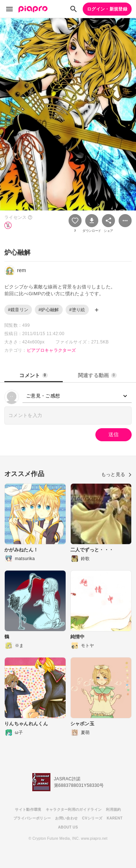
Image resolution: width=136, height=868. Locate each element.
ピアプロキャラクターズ (51, 350)
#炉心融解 (49, 310)
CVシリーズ (92, 818)
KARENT (115, 818)
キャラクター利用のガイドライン (74, 809)
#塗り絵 (77, 310)
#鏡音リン (18, 310)
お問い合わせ (66, 818)
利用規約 (113, 809)
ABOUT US (68, 827)
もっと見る (116, 474)
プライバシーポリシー (32, 818)
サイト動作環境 (28, 809)
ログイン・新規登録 (107, 9)
